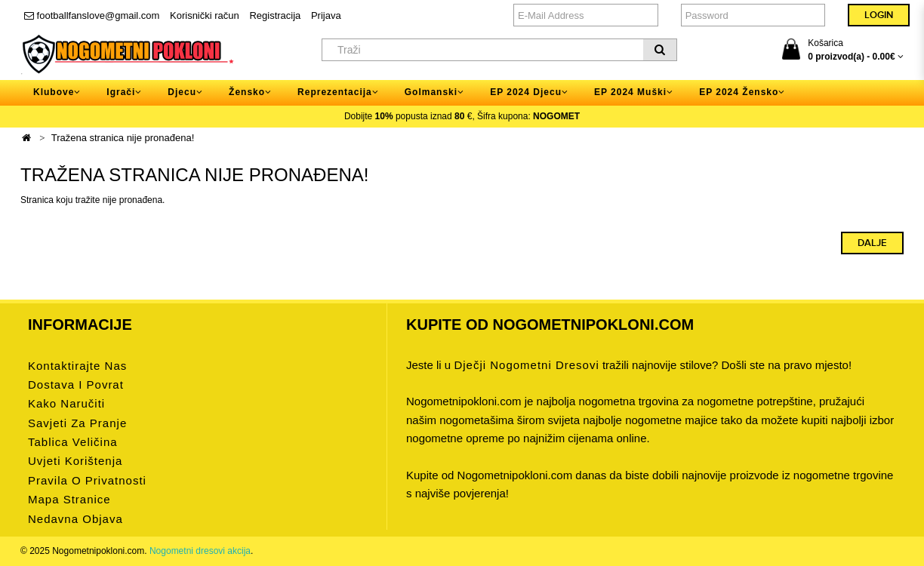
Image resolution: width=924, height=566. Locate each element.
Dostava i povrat (76, 385)
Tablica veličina (73, 442)
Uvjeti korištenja (75, 461)
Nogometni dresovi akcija (200, 551)
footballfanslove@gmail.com (92, 15)
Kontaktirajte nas (77, 366)
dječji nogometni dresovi (526, 365)
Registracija (275, 15)
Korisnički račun (205, 15)
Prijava (326, 15)
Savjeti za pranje (77, 423)
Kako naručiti (66, 403)
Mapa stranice (69, 499)
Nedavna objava (75, 519)
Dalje (872, 243)
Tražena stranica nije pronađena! (123, 138)
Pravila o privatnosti (87, 480)
